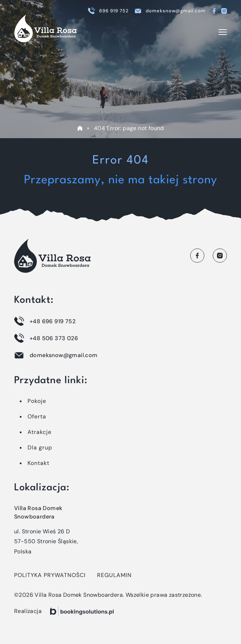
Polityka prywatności (50, 575)
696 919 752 (114, 11)
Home (80, 128)
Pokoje (37, 401)
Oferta (37, 416)
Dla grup (40, 447)
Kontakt (38, 463)
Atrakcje (40, 432)
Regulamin (114, 575)
